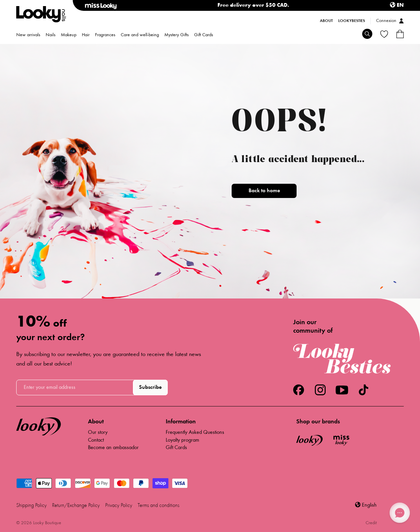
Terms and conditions (158, 506)
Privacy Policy (119, 506)
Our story (98, 433)
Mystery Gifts (177, 35)
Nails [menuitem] (51, 35)
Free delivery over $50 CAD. (253, 5)
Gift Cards (204, 35)
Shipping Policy (31, 506)
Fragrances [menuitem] (105, 35)
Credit (371, 523)
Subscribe (150, 387)
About (326, 21)
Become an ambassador (113, 448)
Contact (96, 440)
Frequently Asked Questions (195, 433)
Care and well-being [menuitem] (140, 35)
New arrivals (28, 35)
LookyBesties (352, 21)
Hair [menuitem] (86, 35)
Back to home (264, 191)
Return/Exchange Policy (76, 506)
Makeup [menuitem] (69, 35)
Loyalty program (182, 440)
